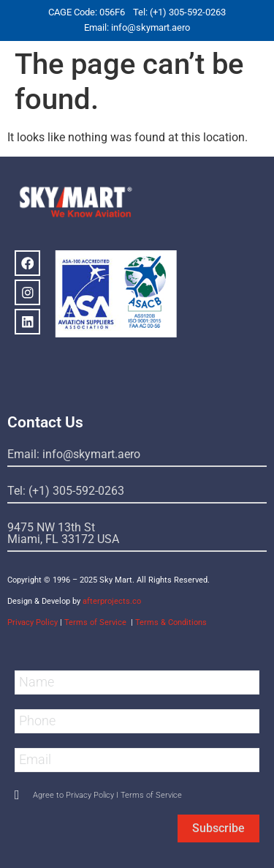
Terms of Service (96, 622)
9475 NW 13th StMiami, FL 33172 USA (63, 533)
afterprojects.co (112, 601)
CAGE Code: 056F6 (87, 12)
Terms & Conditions (171, 622)
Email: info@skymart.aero (137, 27)
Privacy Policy (33, 622)
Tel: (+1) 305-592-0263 (179, 12)
